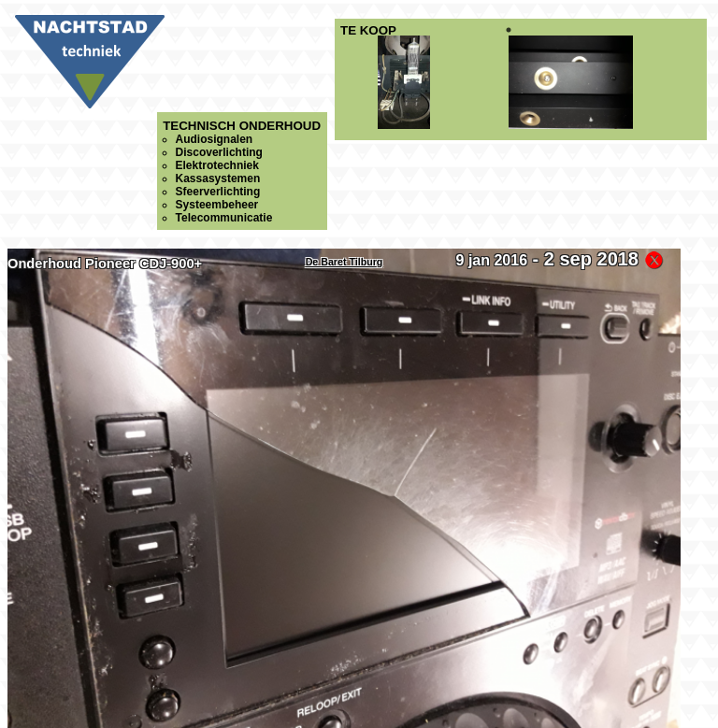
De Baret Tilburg (345, 262)
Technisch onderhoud (242, 171)
